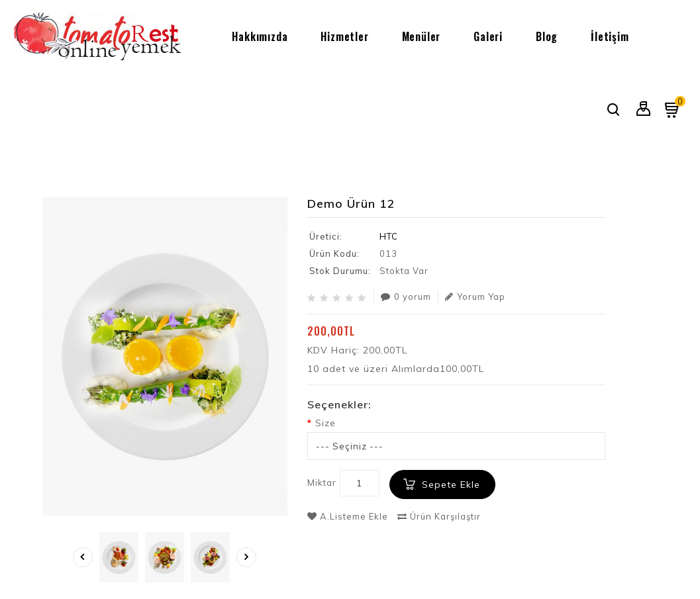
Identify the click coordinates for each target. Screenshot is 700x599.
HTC (389, 236)
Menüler (422, 36)
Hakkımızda (260, 36)
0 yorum (406, 297)
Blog (547, 36)
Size (325, 423)
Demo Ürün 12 (623, 155)
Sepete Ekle (451, 484)
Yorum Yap (475, 297)
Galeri (488, 36)
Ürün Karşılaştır (439, 516)
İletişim (610, 36)
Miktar (322, 483)
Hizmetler (344, 36)
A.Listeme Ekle (348, 516)
